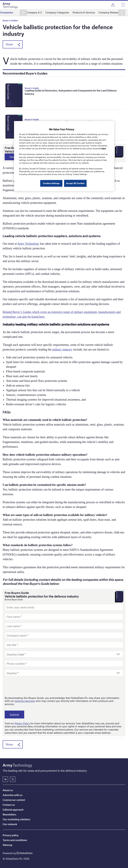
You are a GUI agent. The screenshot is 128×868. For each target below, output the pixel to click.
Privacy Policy (22, 723)
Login (113, 5)
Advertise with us (13, 795)
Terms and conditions (15, 840)
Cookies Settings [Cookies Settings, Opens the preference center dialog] (51, 183)
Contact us (9, 805)
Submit (15, 715)
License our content (14, 800)
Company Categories (57, 12)
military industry (62, 350)
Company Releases (109, 12)
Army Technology (28, 244)
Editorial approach (13, 810)
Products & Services (84, 12)
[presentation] (30, 686)
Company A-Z (34, 12)
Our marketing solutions (16, 819)
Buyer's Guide (32, 88)
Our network (10, 824)
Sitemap (8, 845)
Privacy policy (11, 835)
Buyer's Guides (10, 21)
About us (8, 790)
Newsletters (9, 814)
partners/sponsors (25, 701)
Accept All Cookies (75, 183)
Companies (7, 12)
